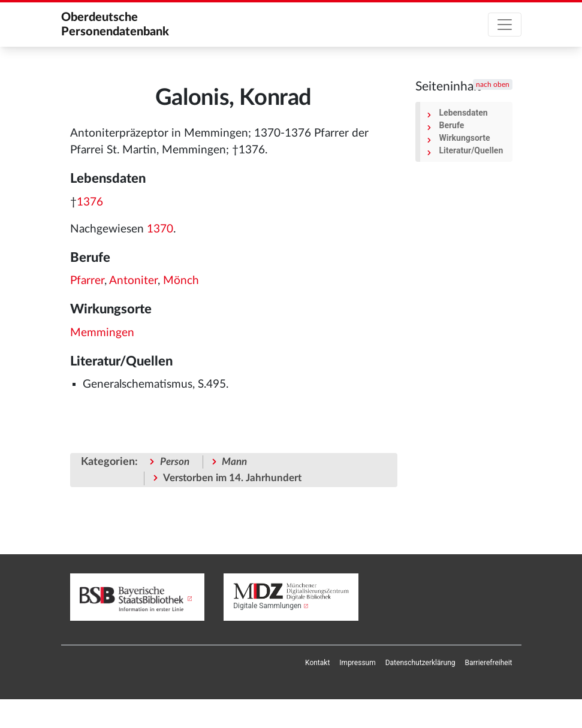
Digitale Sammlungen (267, 606)
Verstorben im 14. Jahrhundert (232, 478)
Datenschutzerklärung (420, 663)
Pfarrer (87, 281)
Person (175, 462)
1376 (90, 202)
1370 (160, 229)
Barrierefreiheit (489, 663)
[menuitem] (317, 663)
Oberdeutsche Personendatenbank (115, 25)
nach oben (493, 84)
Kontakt (317, 663)
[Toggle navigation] (505, 25)
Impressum (357, 663)
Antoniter (133, 281)
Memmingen (102, 333)
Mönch (181, 281)
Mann (234, 462)
